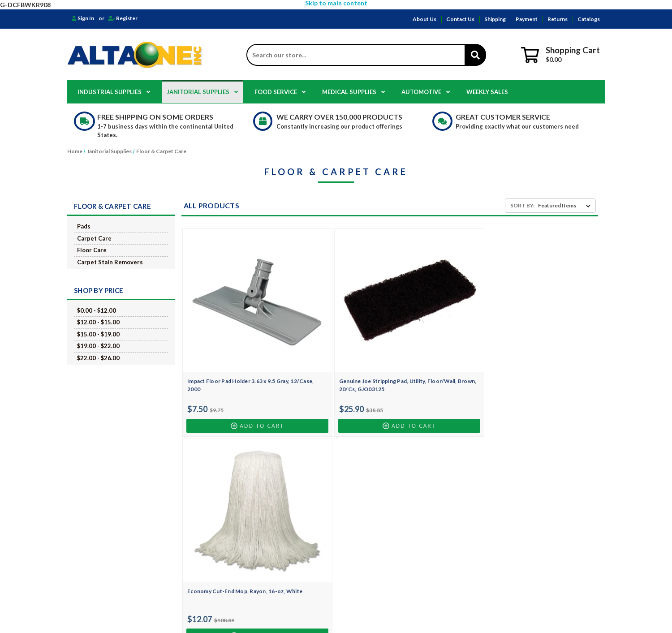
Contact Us (460, 19)
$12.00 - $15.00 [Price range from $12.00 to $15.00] (98, 322)
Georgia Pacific (390, 540)
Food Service (280, 92)
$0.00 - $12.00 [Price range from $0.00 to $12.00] (97, 310)
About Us (424, 19)
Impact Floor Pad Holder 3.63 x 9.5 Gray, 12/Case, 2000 (231, 343)
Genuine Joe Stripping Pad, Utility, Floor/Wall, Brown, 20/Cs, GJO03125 (335, 347)
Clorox (379, 503)
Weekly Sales (487, 92)
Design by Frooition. (419, 611)
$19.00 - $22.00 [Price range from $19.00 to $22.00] (98, 346)
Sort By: (522, 205)
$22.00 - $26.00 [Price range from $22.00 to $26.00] (98, 358)
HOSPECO (383, 484)
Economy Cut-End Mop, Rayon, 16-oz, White (441, 343)
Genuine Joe (386, 512)
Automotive (426, 92)
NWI (376, 493)
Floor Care (92, 250)
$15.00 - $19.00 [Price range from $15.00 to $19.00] (98, 334)
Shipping (495, 19)
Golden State (386, 550)
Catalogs (589, 19)
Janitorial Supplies (202, 92)
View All (380, 578)
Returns (558, 19)
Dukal (378, 559)
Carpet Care (94, 238)
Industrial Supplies (114, 92)
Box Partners (387, 522)
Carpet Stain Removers (110, 262)
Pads (84, 226)
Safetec (379, 569)
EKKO (377, 531)
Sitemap (213, 540)
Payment (527, 19)
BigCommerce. (380, 611)
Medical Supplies (353, 92)
